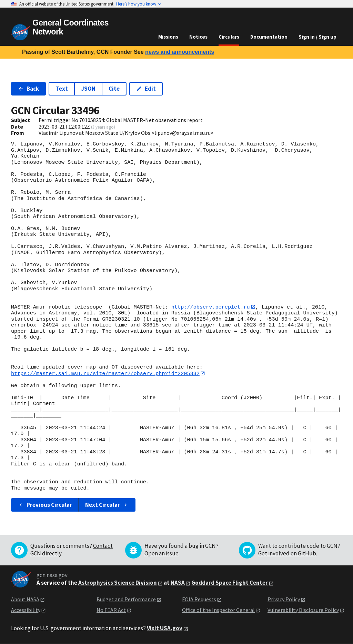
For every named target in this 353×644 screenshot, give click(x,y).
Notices (198, 37)
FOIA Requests (199, 600)
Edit (146, 89)
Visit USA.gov (165, 628)
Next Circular (107, 505)
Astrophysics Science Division (118, 583)
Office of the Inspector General (218, 610)
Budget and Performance (126, 600)
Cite (114, 89)
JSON (88, 89)
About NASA (25, 600)
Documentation (269, 37)
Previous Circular (45, 505)
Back (28, 89)
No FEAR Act (111, 610)
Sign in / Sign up (317, 37)
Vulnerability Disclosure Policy (303, 610)
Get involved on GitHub (287, 554)
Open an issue (162, 554)
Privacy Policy (284, 600)
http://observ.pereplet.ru (211, 307)
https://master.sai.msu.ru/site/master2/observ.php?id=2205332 (105, 373)
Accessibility (26, 610)
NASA (178, 583)
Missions (168, 37)
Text (62, 89)
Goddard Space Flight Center (230, 583)
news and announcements (180, 52)
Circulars (229, 37)
